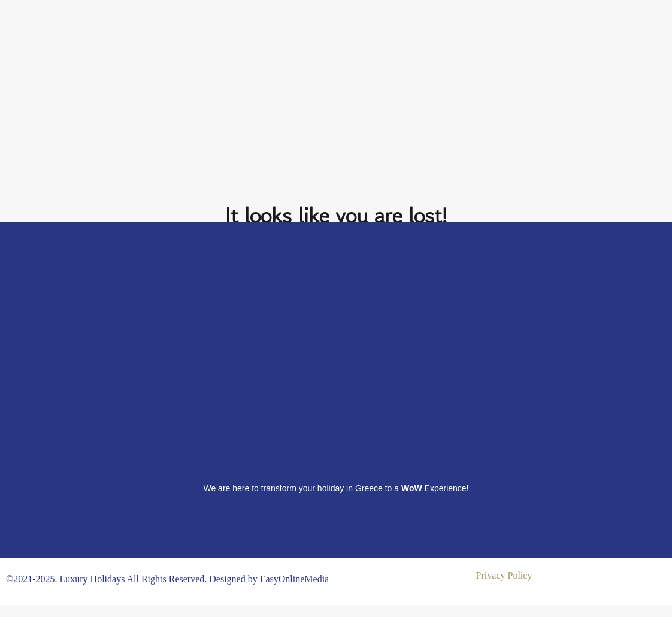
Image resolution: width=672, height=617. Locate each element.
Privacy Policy (504, 575)
